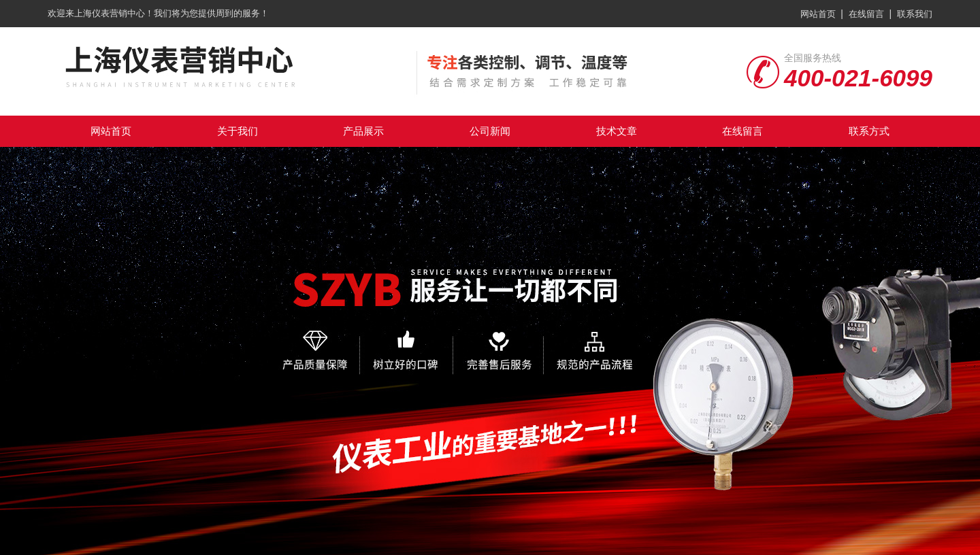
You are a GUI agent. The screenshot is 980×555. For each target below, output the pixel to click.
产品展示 (363, 131)
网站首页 (818, 14)
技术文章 (617, 131)
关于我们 (238, 131)
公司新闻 (490, 131)
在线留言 (866, 14)
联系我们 (915, 14)
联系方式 (869, 131)
